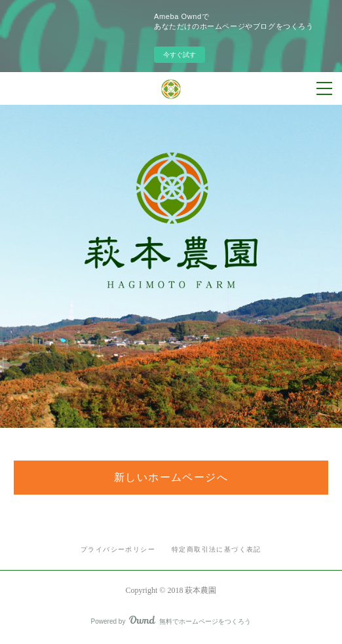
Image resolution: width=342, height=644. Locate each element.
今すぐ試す (180, 55)
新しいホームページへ (171, 477)
